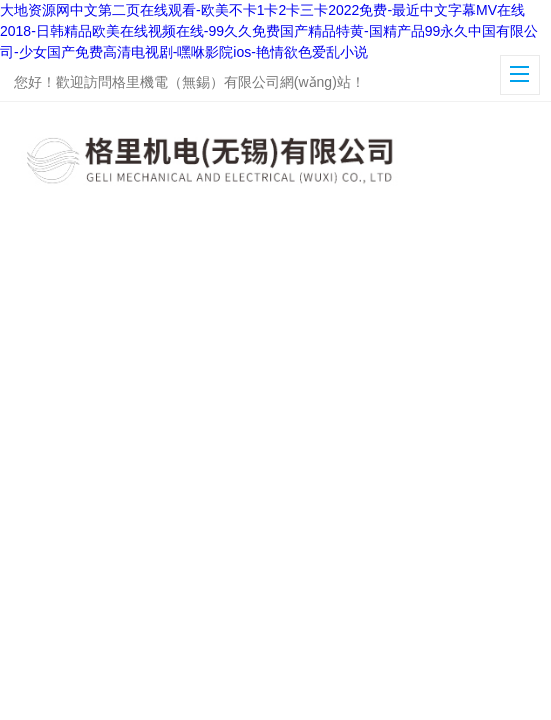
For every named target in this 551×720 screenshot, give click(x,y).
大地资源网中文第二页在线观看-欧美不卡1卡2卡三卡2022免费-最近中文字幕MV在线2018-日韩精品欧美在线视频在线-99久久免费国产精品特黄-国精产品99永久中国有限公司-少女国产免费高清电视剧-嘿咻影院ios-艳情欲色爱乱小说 (269, 31)
